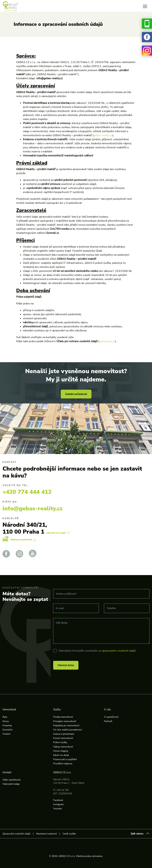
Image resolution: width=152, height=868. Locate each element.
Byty (5, 717)
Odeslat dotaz (66, 665)
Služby (57, 710)
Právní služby (60, 742)
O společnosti (111, 717)
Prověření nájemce (63, 764)
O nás (107, 710)
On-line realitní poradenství (67, 730)
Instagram (58, 804)
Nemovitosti (9, 710)
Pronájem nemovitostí (65, 721)
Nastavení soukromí (46, 834)
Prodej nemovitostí (63, 717)
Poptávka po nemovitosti (66, 725)
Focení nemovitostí (63, 738)
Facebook (58, 800)
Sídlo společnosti (12, 780)
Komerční (7, 730)
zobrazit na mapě (58, 533)
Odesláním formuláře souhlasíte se (97, 651)
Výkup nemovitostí (63, 747)
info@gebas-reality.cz (33, 508)
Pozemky (7, 725)
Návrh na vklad (61, 755)
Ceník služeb (69, 834)
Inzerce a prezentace (64, 734)
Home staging (61, 751)
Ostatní (6, 734)
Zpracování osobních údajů (16, 834)
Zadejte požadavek (76, 394)
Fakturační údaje (11, 784)
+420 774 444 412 (27, 492)
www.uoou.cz (107, 341)
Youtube (57, 809)
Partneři (108, 721)
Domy (6, 721)
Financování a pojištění (65, 759)
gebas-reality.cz (103, 135)
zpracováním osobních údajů (119, 651)
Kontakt (7, 772)
